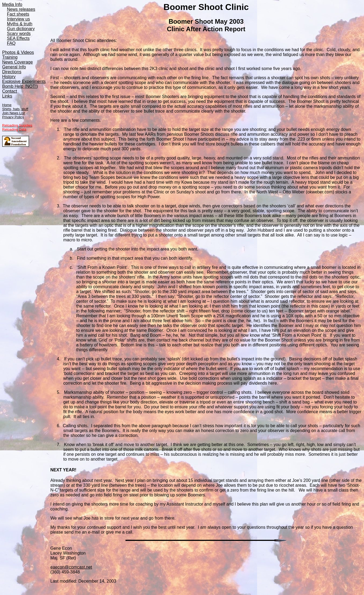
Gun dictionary (21, 29)
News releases (21, 9)
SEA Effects (18, 38)
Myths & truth (20, 24)
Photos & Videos (18, 52)
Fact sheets (18, 14)
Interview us (18, 19)
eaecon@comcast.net (71, 567)
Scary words (19, 34)
